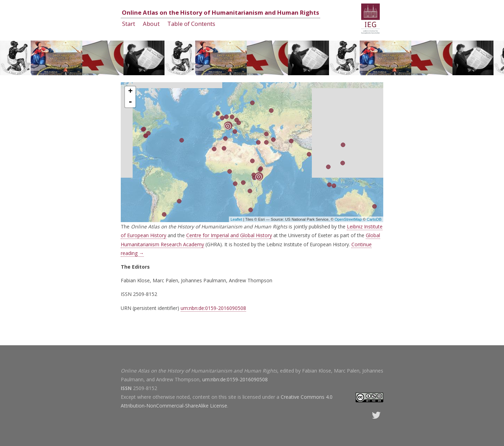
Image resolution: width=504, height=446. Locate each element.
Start (129, 24)
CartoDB (374, 219)
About (151, 24)
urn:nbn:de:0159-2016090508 (213, 308)
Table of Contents (191, 24)
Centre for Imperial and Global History (229, 235)
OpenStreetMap (348, 219)
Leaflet (236, 219)
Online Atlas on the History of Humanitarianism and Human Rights (220, 12)
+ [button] (130, 92)
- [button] (130, 102)
